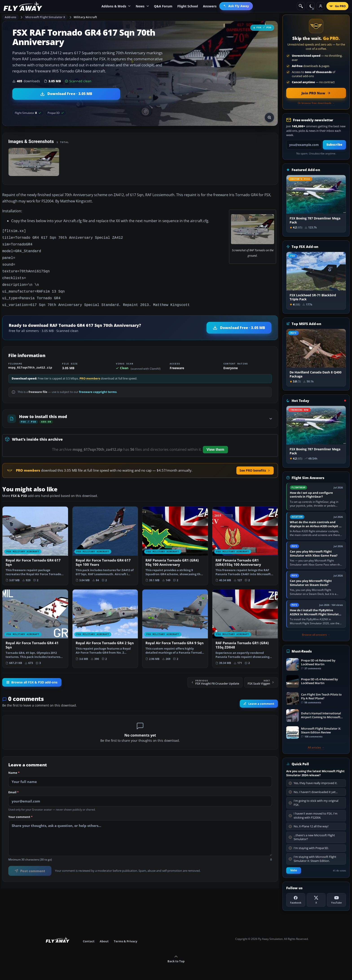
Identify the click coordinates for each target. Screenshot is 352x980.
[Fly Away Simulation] (23, 6)
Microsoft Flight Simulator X (45, 17)
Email (13, 787)
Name (14, 768)
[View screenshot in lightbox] (269, 117)
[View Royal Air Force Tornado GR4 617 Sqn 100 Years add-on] (105, 540)
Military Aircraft (85, 17)
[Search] (301, 6)
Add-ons (11, 17)
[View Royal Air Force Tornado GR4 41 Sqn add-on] (35, 623)
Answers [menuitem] (210, 6)
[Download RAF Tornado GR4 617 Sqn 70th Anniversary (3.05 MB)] (66, 94)
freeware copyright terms (98, 387)
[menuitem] (236, 6)
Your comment (20, 812)
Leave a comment (259, 698)
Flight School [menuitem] (188, 6)
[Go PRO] (337, 6)
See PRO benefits (255, 465)
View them (215, 444)
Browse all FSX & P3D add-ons (32, 677)
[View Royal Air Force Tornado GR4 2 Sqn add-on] (105, 621)
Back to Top (176, 959)
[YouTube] (336, 900)
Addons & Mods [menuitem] (116, 6)
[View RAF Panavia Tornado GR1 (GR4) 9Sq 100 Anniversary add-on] (175, 540)
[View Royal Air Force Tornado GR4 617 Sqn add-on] (35, 540)
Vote (294, 870)
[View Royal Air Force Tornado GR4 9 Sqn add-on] (175, 621)
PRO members (90, 373)
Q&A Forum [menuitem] (163, 6)
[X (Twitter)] (316, 900)
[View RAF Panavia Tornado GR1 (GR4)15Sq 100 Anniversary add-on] (245, 540)
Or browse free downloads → (316, 103)
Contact (89, 941)
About (104, 941)
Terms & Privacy (125, 941)
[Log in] (321, 6)
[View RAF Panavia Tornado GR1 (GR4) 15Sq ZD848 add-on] (245, 623)
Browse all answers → (316, 635)
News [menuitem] (142, 6)
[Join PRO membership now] (316, 93)
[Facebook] (296, 900)
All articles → (316, 748)
